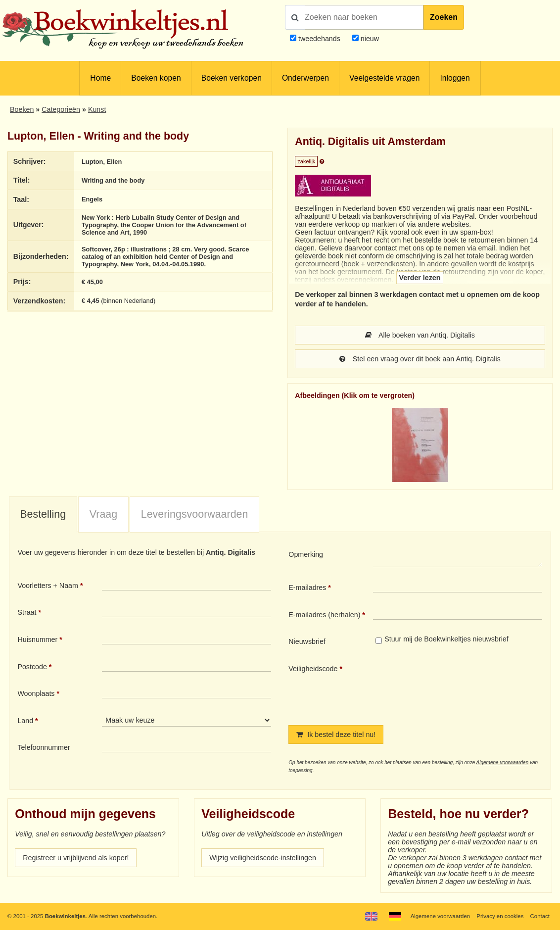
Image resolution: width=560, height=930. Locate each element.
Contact (540, 916)
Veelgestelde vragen (384, 78)
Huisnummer (37, 639)
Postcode (32, 667)
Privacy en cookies (500, 916)
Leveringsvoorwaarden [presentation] (195, 514)
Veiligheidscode (313, 669)
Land (25, 721)
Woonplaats (36, 693)
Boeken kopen (156, 78)
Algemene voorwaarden (503, 762)
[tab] (43, 515)
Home (100, 78)
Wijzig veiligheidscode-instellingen (263, 858)
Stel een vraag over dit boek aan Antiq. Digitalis (420, 359)
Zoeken (444, 17)
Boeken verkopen (232, 78)
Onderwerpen (305, 78)
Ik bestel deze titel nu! (336, 734)
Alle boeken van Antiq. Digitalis (420, 335)
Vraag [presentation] (103, 514)
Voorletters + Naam (48, 586)
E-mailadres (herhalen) (324, 615)
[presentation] (456, 686)
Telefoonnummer (44, 747)
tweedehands (319, 39)
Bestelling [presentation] (43, 514)
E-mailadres (307, 587)
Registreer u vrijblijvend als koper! (76, 858)
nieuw (369, 39)
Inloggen (455, 78)
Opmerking (306, 554)
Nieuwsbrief (307, 641)
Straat (27, 612)
